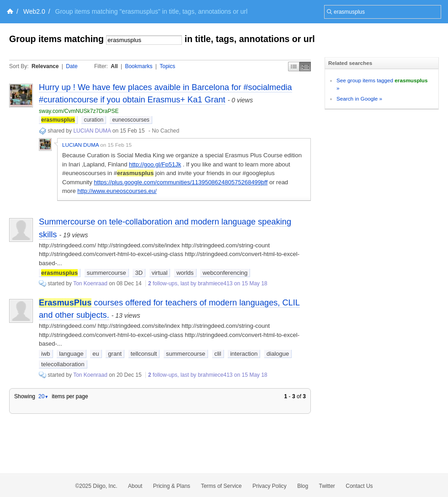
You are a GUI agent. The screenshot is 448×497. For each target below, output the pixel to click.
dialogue (278, 354)
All (114, 66)
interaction (244, 354)
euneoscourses (131, 120)
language (71, 354)
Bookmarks (139, 66)
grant (115, 354)
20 (43, 396)
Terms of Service (221, 486)
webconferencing (225, 273)
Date (72, 66)
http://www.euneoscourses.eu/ (117, 191)
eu (96, 354)
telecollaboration (63, 364)
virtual (160, 273)
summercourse (107, 273)
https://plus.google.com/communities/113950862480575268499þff (181, 182)
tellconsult (144, 354)
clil (218, 354)
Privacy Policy (269, 486)
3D (139, 273)
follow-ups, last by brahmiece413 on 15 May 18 (208, 283)
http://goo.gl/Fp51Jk (155, 164)
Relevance (45, 66)
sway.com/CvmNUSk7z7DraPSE (79, 111)
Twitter (327, 486)
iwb (46, 354)
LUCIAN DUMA (92, 131)
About (135, 486)
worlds (185, 273)
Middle (305, 67)
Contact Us (359, 486)
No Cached (165, 131)
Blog (303, 486)
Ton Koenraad (90, 283)
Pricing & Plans (172, 486)
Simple (294, 67)
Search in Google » (359, 99)
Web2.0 (34, 11)
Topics (167, 66)
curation (93, 120)
